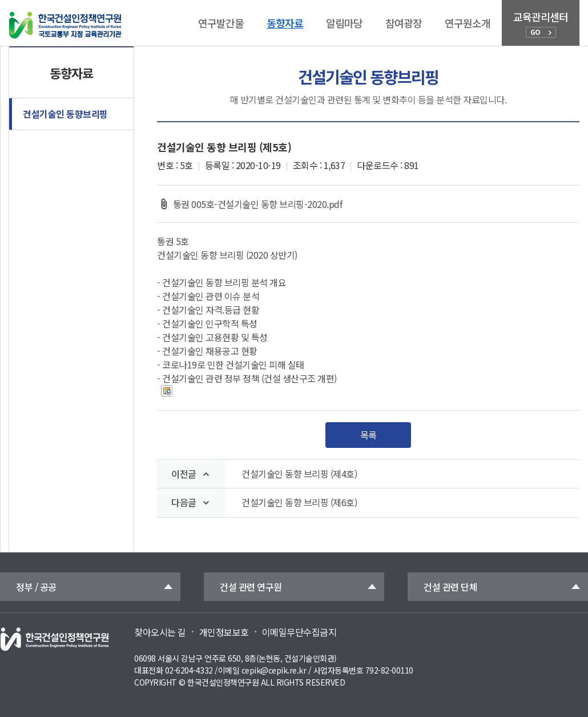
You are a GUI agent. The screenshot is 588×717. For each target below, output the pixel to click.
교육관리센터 (541, 23)
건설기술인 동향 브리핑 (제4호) (299, 474)
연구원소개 (468, 23)
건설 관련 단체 (450, 587)
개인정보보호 (224, 632)
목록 (368, 435)
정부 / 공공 (36, 587)
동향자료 (285, 23)
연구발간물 (221, 23)
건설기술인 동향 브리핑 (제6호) (299, 502)
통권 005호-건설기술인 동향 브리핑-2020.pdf (249, 204)
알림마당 (344, 23)
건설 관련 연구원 (251, 587)
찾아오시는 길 (160, 632)
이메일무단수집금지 (299, 632)
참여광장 (404, 23)
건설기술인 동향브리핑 (65, 114)
